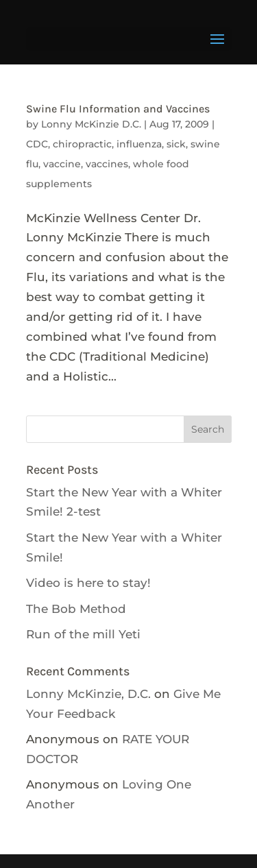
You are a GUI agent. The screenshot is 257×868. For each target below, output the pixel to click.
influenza (139, 144)
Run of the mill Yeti (83, 634)
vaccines (107, 164)
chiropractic (82, 144)
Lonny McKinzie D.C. (91, 124)
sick (176, 144)
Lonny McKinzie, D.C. (88, 694)
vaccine (62, 164)
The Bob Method (76, 609)
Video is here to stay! (88, 583)
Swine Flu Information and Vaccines (118, 109)
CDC (37, 144)
